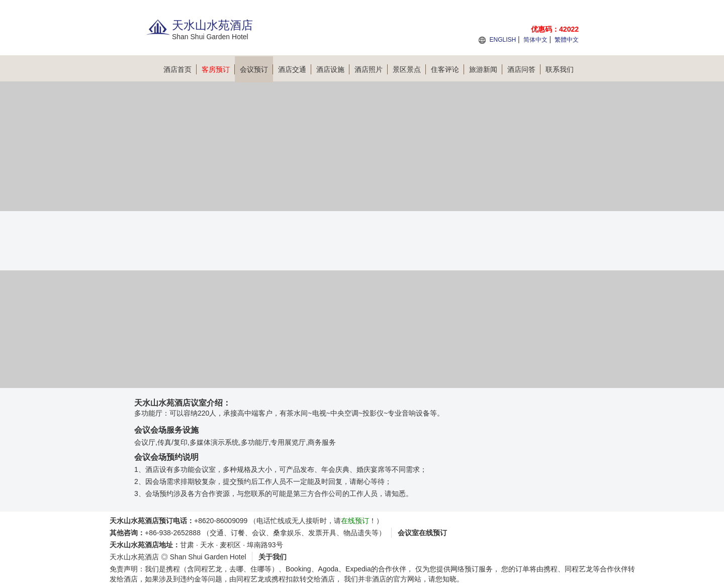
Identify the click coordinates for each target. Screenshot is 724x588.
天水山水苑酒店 (134, 557)
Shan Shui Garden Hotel (208, 557)
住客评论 (447, 69)
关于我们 (273, 557)
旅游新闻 (486, 69)
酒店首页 (180, 69)
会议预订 (256, 69)
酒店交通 (295, 69)
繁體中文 (567, 40)
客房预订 (218, 69)
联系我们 (560, 69)
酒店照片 (371, 69)
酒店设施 (333, 69)
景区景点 (409, 69)
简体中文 (535, 40)
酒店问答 (524, 69)
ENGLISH (503, 40)
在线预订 (355, 521)
